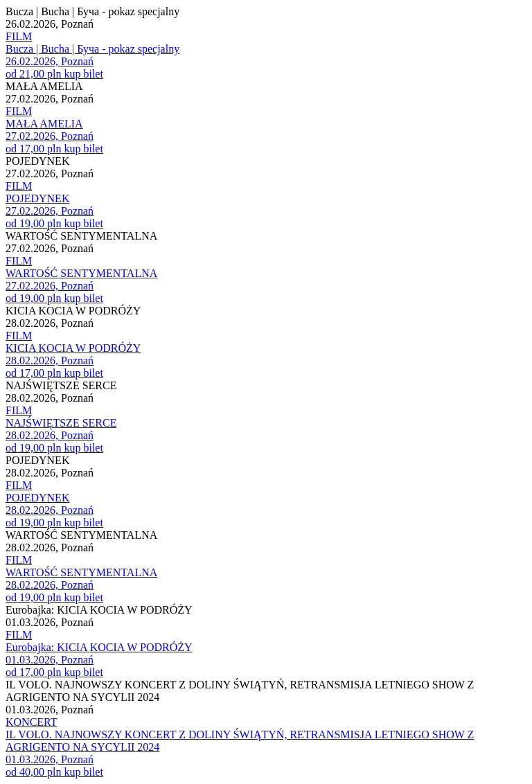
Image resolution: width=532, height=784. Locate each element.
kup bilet (83, 74)
